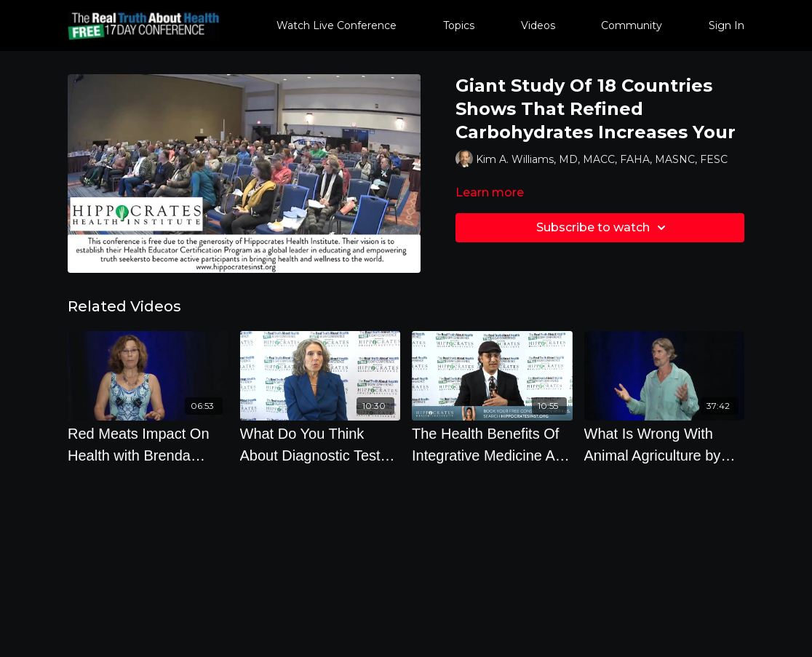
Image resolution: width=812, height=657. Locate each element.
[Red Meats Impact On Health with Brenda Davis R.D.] (148, 445)
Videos (538, 25)
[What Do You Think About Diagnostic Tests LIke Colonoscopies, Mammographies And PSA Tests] (321, 445)
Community (632, 25)
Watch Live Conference (337, 25)
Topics (459, 25)
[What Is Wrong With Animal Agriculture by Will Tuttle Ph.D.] (665, 445)
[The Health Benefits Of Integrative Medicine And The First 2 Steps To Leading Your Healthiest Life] (492, 445)
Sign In (727, 25)
